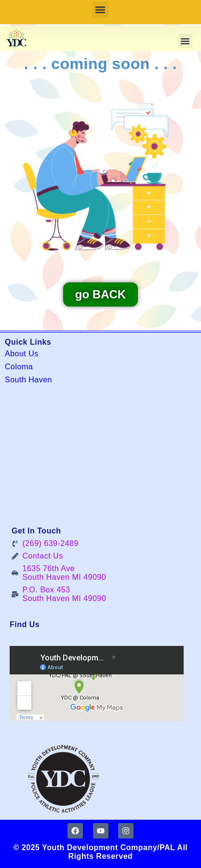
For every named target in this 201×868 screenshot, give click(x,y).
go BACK (100, 294)
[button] (100, 10)
